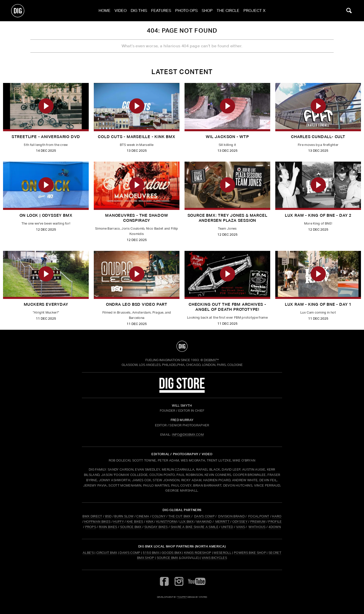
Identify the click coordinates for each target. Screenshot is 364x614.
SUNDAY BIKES (156, 527)
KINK (150, 522)
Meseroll (222, 553)
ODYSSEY (240, 522)
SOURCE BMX (131, 527)
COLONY (159, 516)
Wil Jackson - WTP (227, 137)
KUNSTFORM (166, 522)
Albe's (88, 553)
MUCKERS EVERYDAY (46, 304)
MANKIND (204, 522)
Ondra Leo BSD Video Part (137, 304)
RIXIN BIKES (108, 527)
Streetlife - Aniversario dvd (46, 137)
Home (105, 10)
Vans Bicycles (214, 558)
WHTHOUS (257, 527)
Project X (254, 10)
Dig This (139, 10)
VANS (241, 527)
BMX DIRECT (92, 516)
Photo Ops (186, 10)
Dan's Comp (130, 553)
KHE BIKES (135, 522)
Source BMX (167, 558)
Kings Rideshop (198, 553)
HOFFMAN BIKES (97, 522)
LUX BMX (187, 522)
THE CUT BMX (179, 516)
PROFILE (275, 522)
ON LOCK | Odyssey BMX (46, 215)
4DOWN (275, 527)
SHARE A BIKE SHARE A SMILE (195, 527)
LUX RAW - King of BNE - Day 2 (318, 215)
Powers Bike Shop (250, 553)
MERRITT (222, 522)
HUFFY (119, 522)
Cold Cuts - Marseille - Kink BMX (137, 137)
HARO (277, 516)
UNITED (227, 527)
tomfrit (182, 597)
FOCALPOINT (259, 516)
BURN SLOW (124, 516)
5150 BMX (151, 553)
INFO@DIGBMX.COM (188, 435)
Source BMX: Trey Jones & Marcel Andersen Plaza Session (227, 218)
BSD (108, 516)
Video (121, 10)
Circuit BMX (107, 553)
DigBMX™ (211, 360)
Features (161, 10)
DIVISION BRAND (231, 516)
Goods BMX (172, 553)
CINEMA (143, 516)
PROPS (91, 527)
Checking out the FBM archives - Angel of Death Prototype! (227, 307)
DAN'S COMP (204, 516)
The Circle (228, 10)
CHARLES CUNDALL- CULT (318, 137)
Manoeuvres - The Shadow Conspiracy (136, 218)
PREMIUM (258, 522)
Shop (207, 10)
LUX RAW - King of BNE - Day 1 (318, 304)
